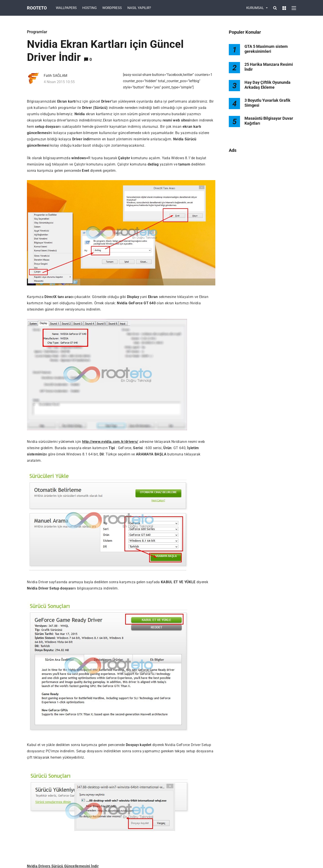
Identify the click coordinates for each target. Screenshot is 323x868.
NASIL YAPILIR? (139, 8)
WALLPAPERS (66, 8)
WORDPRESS (112, 8)
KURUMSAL (255, 8)
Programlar (37, 32)
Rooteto (37, 8)
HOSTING (89, 8)
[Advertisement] (262, 230)
